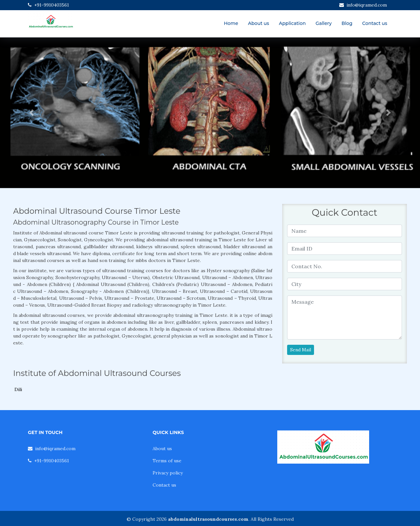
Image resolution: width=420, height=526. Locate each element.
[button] (31, 113)
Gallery (324, 23)
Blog (347, 23)
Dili (18, 389)
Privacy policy (168, 473)
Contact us (375, 23)
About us (259, 23)
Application (292, 23)
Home (231, 23)
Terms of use (167, 461)
